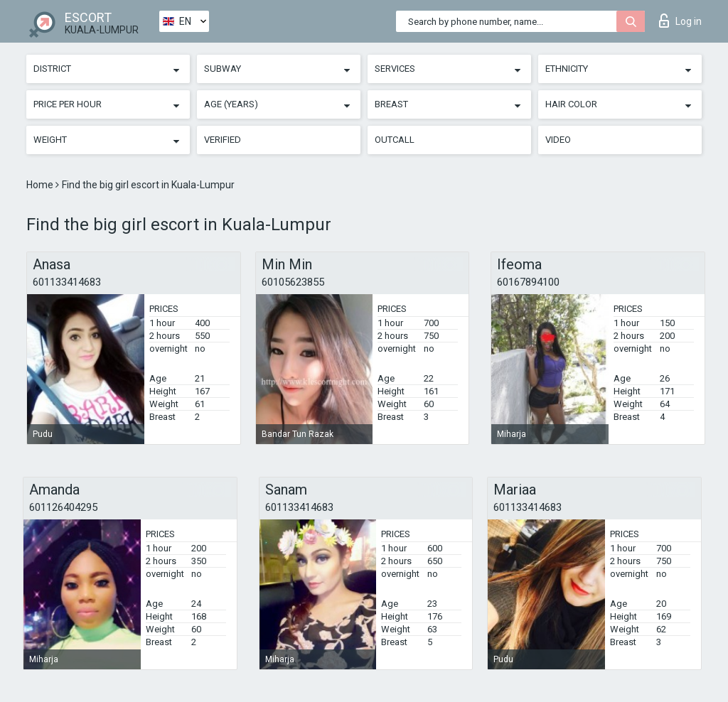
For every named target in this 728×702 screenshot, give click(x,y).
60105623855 (293, 282)
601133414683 (67, 282)
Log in (680, 21)
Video (558, 140)
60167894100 (528, 282)
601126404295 (63, 507)
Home (41, 185)
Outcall (395, 140)
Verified (223, 140)
